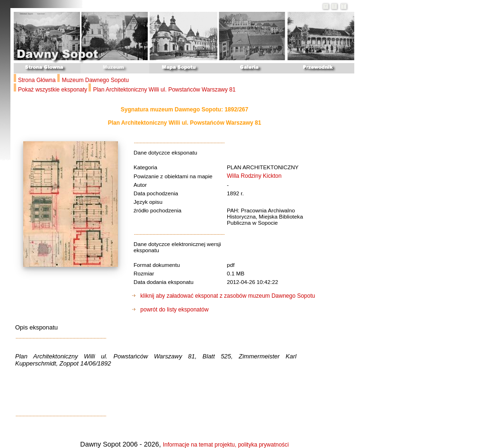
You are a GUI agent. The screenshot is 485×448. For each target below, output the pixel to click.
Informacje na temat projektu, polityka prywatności (226, 445)
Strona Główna (37, 80)
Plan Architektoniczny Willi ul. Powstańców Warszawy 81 (164, 90)
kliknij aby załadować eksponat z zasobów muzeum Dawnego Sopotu (224, 296)
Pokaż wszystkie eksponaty (53, 90)
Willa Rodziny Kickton (254, 176)
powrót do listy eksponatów (170, 310)
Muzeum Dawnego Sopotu (95, 80)
